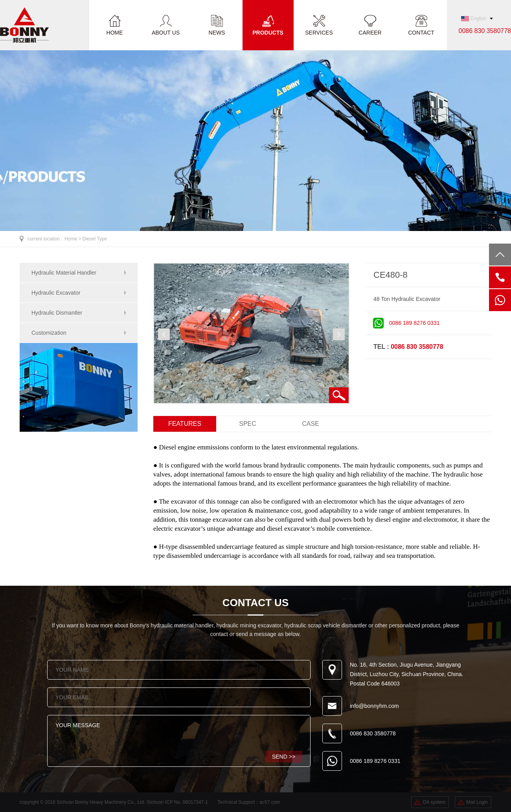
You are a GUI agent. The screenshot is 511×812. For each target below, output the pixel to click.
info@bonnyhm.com (374, 706)
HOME (115, 32)
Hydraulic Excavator (56, 293)
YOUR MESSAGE (179, 733)
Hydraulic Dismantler (57, 313)
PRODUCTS (268, 32)
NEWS (217, 32)
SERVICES (319, 32)
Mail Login (477, 802)
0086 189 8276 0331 (414, 323)
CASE (311, 424)
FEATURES (185, 424)
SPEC (248, 424)
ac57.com (270, 802)
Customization (49, 333)
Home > (74, 239)
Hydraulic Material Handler (64, 273)
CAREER (370, 32)
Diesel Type (95, 239)
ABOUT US (166, 32)
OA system (434, 802)
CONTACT (421, 32)
